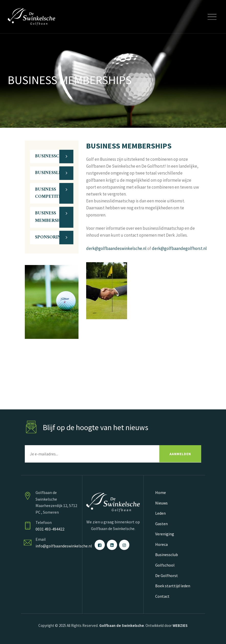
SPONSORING (50, 237)
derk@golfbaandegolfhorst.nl (179, 248)
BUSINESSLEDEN (53, 173)
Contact (162, 596)
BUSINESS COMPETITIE (49, 193)
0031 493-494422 (50, 529)
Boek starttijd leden (173, 586)
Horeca (161, 544)
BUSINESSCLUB (52, 156)
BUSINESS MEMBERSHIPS (51, 217)
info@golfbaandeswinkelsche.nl (64, 546)
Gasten (161, 524)
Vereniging (165, 534)
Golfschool (165, 565)
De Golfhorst (167, 576)
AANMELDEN (180, 454)
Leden (160, 513)
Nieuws (161, 503)
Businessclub (167, 555)
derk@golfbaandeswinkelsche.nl (116, 248)
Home (161, 492)
